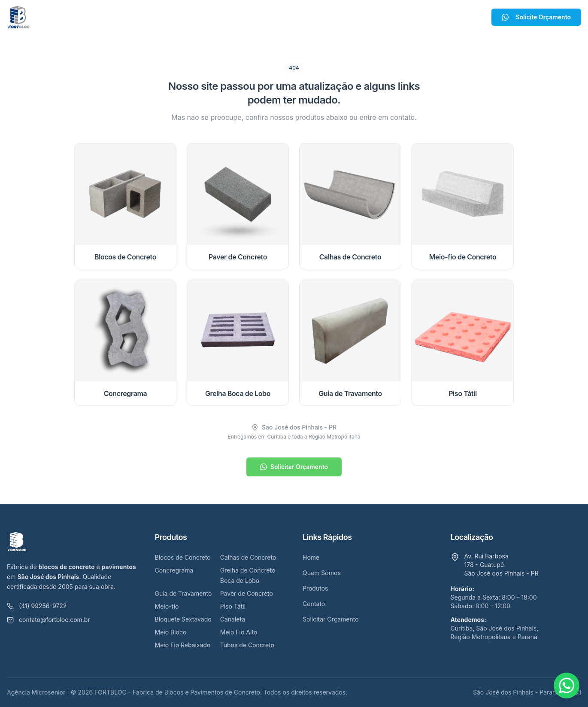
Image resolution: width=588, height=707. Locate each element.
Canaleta (233, 619)
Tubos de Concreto (247, 645)
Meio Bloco (171, 632)
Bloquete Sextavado (183, 619)
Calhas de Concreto (248, 557)
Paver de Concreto (247, 593)
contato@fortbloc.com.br (48, 620)
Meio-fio (167, 606)
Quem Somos (232, 17)
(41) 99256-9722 (37, 606)
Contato (333, 17)
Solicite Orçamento (536, 17)
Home (186, 17)
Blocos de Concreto (183, 557)
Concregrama (174, 570)
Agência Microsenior (36, 692)
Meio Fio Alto (239, 632)
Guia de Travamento (183, 593)
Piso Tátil (233, 606)
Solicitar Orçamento (294, 467)
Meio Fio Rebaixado (183, 645)
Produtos (287, 17)
